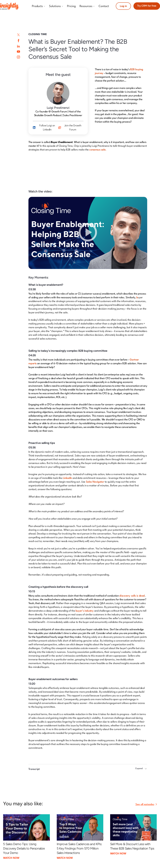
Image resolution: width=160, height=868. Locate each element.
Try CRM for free (147, 6)
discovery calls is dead (132, 596)
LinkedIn (67, 478)
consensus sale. (98, 150)
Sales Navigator (95, 482)
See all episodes (145, 804)
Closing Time (38, 34)
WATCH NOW (11, 858)
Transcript (34, 769)
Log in (123, 6)
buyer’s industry (85, 611)
